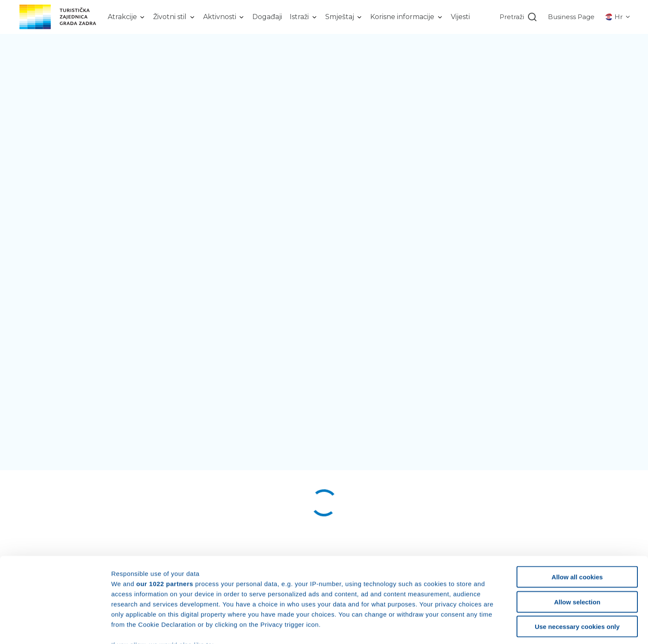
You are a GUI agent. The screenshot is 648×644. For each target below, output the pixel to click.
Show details (445, 627)
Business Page (571, 17)
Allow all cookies (577, 520)
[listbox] (127, 17)
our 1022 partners (165, 526)
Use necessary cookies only (577, 570)
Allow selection (577, 545)
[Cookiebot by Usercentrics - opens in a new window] (55, 627)
